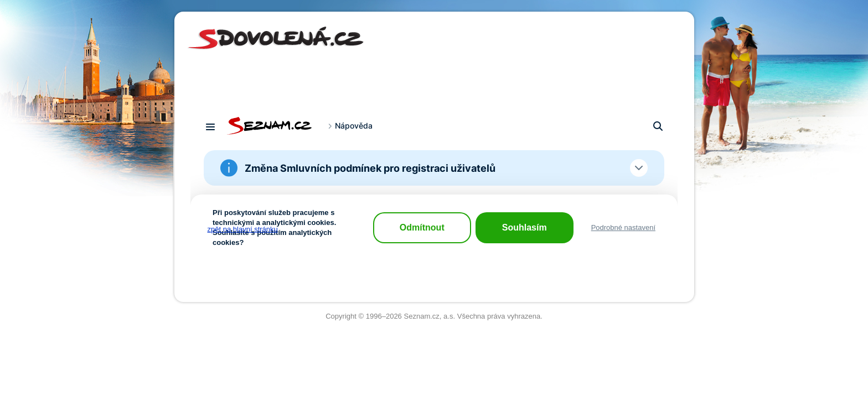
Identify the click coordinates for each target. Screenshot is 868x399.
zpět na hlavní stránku (243, 229)
